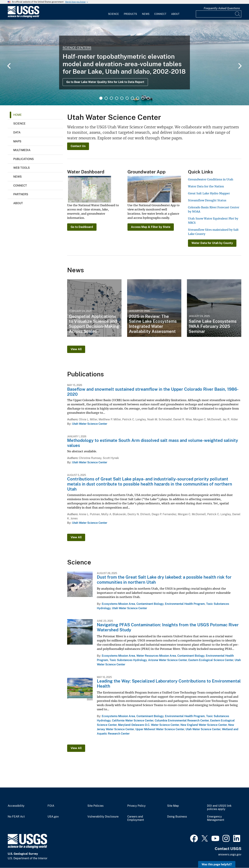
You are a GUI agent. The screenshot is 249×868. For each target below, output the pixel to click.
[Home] (23, 17)
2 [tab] (106, 98)
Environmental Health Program (185, 604)
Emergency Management (216, 818)
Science (113, 14)
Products (130, 14)
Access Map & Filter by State (151, 227)
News (146, 14)
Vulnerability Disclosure (103, 817)
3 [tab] (111, 98)
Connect (160, 14)
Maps (17, 141)
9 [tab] (143, 98)
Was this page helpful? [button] (217, 864)
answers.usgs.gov (230, 854)
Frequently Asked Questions (222, 8)
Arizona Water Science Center (168, 660)
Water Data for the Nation (206, 186)
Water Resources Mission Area (156, 656)
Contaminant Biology (150, 604)
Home (17, 115)
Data (17, 132)
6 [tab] (127, 98)
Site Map (173, 806)
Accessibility (16, 806)
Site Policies (95, 806)
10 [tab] (148, 98)
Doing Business (177, 817)
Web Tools (22, 168)
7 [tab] (132, 98)
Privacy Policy (136, 806)
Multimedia (22, 150)
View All (76, 349)
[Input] (219, 14)
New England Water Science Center (204, 725)
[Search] (238, 14)
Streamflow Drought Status (207, 200)
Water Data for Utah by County (212, 243)
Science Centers (77, 48)
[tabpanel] (124, 63)
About (175, 14)
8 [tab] (138, 98)
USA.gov (53, 817)
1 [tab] (101, 98)
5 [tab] (122, 98)
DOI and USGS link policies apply (219, 807)
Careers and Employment (136, 818)
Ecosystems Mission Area (118, 604)
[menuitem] (113, 12)
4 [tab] (117, 98)
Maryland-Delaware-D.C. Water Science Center (149, 725)
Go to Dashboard (82, 227)
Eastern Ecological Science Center (211, 660)
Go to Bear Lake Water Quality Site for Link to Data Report (105, 82)
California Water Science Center (133, 721)
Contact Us (78, 146)
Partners (21, 194)
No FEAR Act (16, 817)
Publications (24, 159)
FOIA (51, 806)
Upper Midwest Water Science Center (160, 729)
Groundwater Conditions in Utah (211, 179)
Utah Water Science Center (90, 424)
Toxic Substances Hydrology (128, 660)
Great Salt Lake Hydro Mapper (209, 193)
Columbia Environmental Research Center (182, 721)
